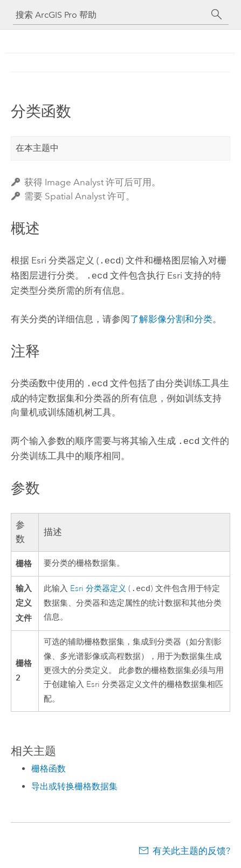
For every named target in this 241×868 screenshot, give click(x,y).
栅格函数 (49, 764)
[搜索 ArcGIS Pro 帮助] (110, 15)
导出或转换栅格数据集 (74, 782)
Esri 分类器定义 (98, 585)
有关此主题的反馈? (191, 846)
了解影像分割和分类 (171, 317)
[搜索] (217, 15)
